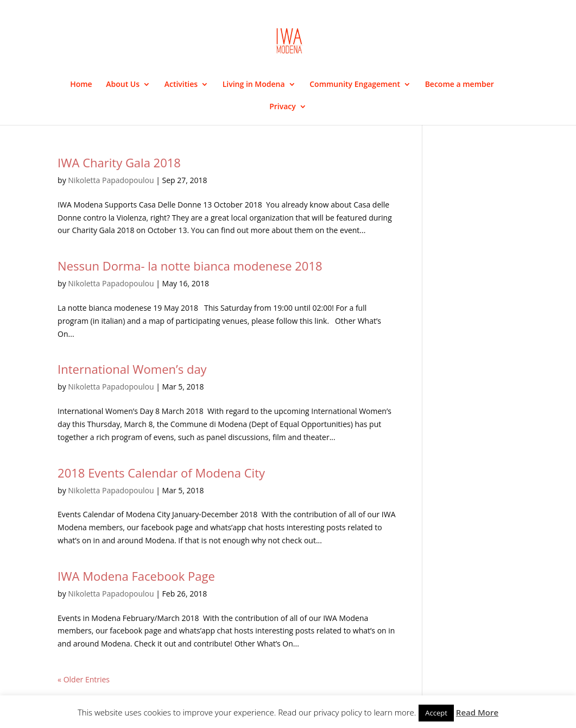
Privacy (283, 107)
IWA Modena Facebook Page (136, 576)
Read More (477, 712)
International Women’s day (132, 369)
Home (81, 85)
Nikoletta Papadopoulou (111, 180)
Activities (181, 85)
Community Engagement (355, 85)
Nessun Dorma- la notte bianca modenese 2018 (190, 266)
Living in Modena (254, 85)
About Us (123, 85)
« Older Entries (84, 679)
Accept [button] (436, 713)
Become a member (460, 85)
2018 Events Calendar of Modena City (161, 473)
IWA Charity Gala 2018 (119, 162)
